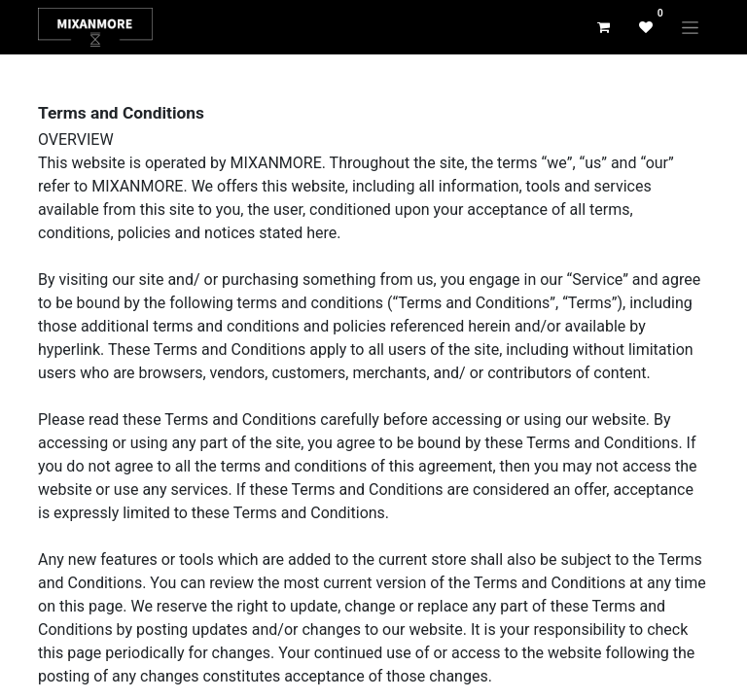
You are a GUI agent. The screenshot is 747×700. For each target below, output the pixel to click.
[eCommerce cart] (603, 27)
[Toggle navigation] (690, 27)
